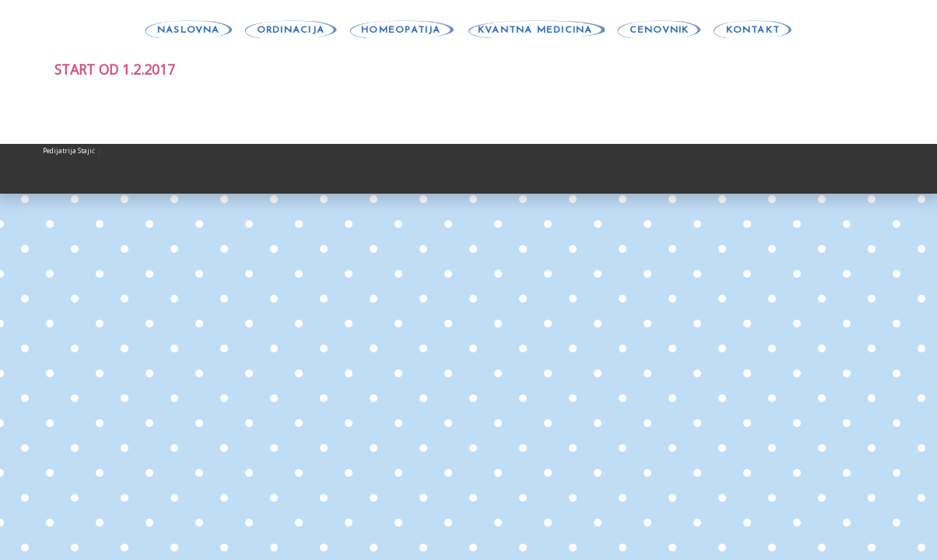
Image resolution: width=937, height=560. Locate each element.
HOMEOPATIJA (401, 30)
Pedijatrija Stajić (69, 151)
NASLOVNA (189, 30)
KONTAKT (753, 30)
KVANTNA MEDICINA (535, 30)
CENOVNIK (660, 30)
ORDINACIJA (291, 30)
